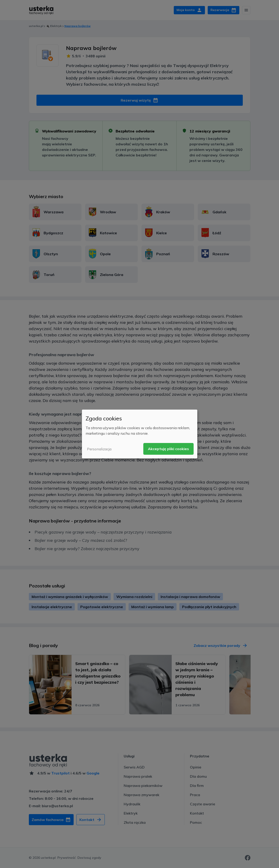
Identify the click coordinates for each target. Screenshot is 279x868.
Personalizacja (99, 449)
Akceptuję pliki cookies (168, 449)
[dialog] (140, 434)
